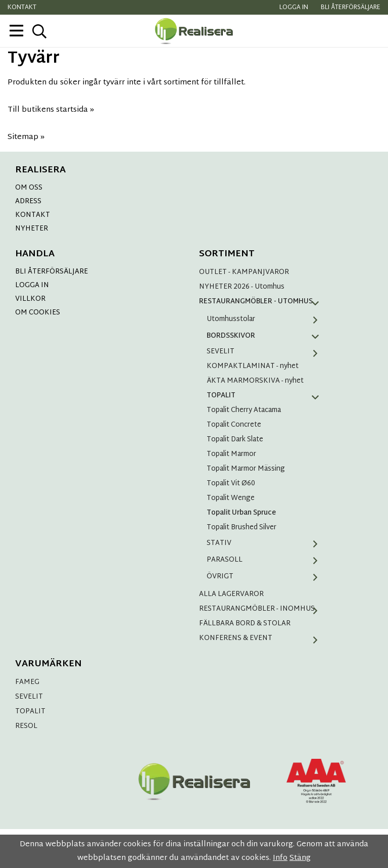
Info (280, 858)
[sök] (39, 31)
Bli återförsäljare (351, 8)
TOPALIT (266, 396)
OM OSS (29, 188)
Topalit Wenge (231, 498)
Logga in (294, 8)
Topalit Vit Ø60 (231, 484)
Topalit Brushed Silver (241, 528)
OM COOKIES (38, 313)
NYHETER (32, 229)
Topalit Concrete (234, 425)
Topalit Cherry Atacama (244, 410)
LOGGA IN (32, 285)
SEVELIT (266, 352)
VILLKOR (30, 299)
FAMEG (27, 682)
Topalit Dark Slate (235, 440)
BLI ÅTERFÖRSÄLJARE (52, 272)
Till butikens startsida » (51, 110)
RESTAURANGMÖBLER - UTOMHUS (262, 302)
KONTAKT (33, 215)
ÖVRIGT (266, 577)
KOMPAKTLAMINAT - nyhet (253, 366)
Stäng (300, 858)
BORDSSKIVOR (266, 336)
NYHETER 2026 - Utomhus (242, 287)
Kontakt (22, 8)
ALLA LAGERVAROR (231, 594)
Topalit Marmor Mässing (246, 469)
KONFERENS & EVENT (262, 638)
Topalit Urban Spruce (241, 513)
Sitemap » (26, 137)
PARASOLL (266, 560)
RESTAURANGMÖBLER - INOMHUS (262, 609)
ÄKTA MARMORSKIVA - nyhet (255, 381)
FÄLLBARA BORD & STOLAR (245, 624)
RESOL (26, 726)
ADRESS (28, 201)
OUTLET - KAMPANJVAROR (244, 272)
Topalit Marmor (231, 454)
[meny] (16, 31)
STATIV (266, 543)
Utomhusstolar (266, 319)
